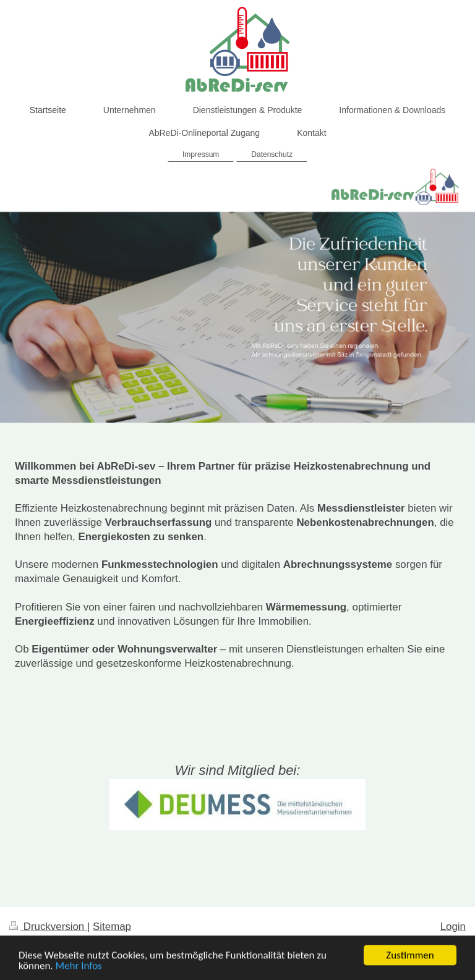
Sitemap (112, 927)
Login (453, 927)
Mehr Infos (79, 967)
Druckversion (48, 927)
